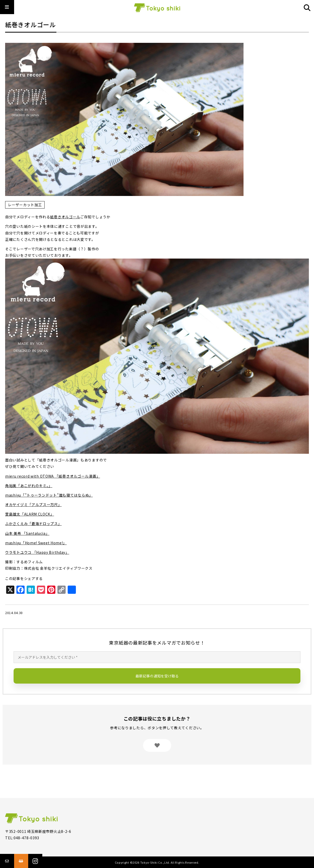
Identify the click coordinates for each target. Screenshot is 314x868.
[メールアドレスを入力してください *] (157, 657)
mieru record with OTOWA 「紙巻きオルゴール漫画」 (53, 476)
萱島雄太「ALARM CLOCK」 (30, 514)
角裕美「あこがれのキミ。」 (29, 486)
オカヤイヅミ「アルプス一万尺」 (33, 505)
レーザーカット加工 (25, 205)
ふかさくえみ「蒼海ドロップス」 (33, 524)
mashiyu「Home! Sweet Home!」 (36, 543)
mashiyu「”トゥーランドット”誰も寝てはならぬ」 (49, 495)
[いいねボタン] (157, 745)
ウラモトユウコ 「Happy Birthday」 (37, 552)
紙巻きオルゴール (65, 217)
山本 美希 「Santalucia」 (27, 533)
